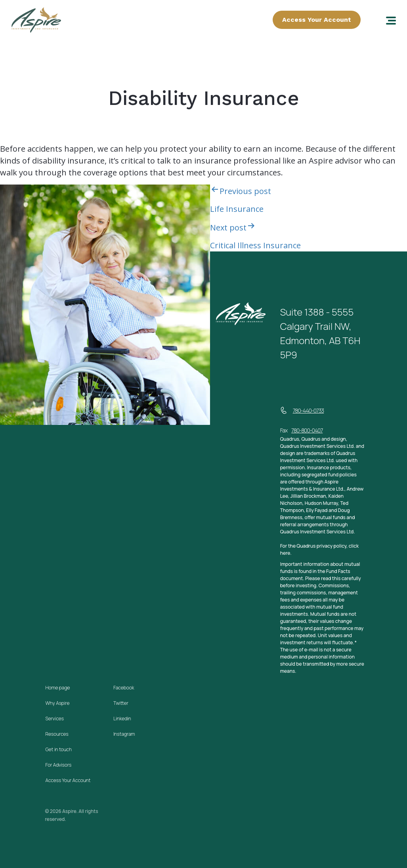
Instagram (124, 734)
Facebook (124, 688)
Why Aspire (58, 703)
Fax (302, 430)
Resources (57, 734)
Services (55, 719)
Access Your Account (317, 20)
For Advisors (59, 765)
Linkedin (122, 719)
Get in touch (59, 749)
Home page (58, 688)
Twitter (121, 703)
